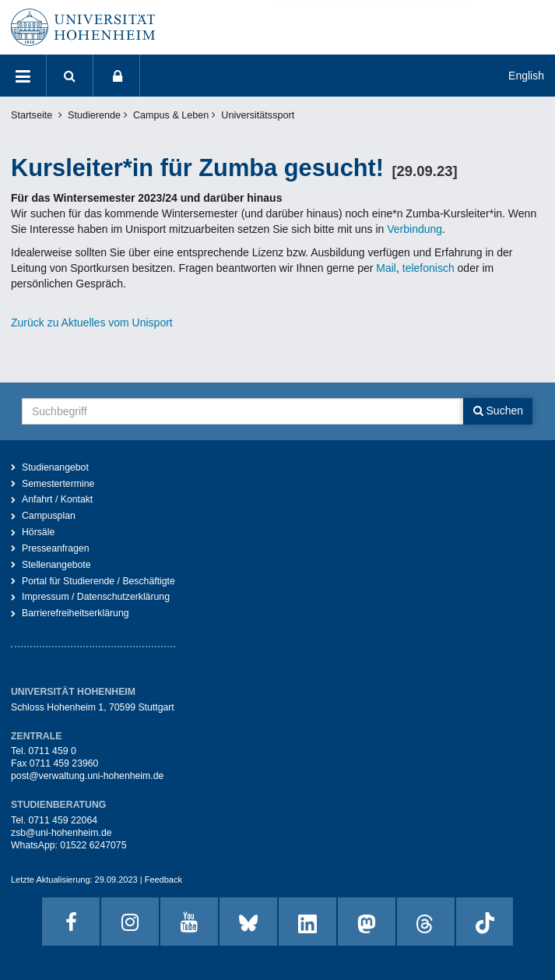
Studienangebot (55, 467)
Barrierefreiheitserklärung (76, 613)
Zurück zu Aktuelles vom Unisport (92, 323)
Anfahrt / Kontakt (57, 499)
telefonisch (427, 268)
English (526, 76)
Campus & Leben (171, 115)
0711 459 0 (52, 751)
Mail (386, 268)
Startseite (32, 115)
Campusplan (49, 516)
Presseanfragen (56, 548)
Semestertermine (58, 484)
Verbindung (414, 229)
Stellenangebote (56, 565)
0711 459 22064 (63, 820)
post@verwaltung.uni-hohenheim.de (87, 776)
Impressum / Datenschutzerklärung (96, 597)
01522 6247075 (93, 845)
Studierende (94, 115)
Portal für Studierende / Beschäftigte (98, 581)
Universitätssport (258, 115)
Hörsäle (38, 532)
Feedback (163, 880)
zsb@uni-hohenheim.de (61, 833)
